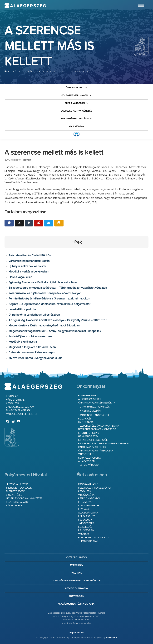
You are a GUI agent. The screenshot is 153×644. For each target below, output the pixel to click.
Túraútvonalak (88, 541)
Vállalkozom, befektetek (22, 414)
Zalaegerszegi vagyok (20, 407)
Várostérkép (86, 454)
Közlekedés (85, 527)
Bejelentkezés (77, 633)
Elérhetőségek (15, 491)
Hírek (32, 71)
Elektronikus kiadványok (94, 538)
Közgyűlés (85, 419)
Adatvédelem (76, 596)
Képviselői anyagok (77, 588)
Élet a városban (75, 103)
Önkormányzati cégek (92, 447)
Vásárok (84, 534)
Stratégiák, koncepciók (93, 440)
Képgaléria (13, 403)
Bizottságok (86, 422)
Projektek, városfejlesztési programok (104, 444)
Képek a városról (89, 499)
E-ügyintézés (14, 495)
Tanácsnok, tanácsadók (94, 415)
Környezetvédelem (90, 458)
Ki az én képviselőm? (91, 411)
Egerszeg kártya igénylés (76, 111)
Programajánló (88, 484)
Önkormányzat (75, 88)
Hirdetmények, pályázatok (77, 119)
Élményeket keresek (18, 411)
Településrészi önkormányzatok (99, 426)
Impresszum (76, 565)
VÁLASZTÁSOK (77, 126)
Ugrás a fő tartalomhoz (140, 1)
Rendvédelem (86, 531)
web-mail (76, 573)
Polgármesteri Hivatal (75, 95)
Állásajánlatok (88, 513)
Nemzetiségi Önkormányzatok (97, 429)
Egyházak (84, 509)
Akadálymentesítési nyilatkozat (77, 604)
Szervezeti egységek (19, 488)
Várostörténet (16, 400)
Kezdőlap (13, 71)
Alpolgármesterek (90, 399)
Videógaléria (86, 495)
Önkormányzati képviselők (95, 403)
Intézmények (86, 502)
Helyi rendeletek (88, 437)
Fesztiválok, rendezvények (95, 488)
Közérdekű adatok (18, 502)
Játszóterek (86, 523)
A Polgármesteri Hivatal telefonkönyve (77, 581)
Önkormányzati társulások (96, 451)
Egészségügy (86, 516)
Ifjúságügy (85, 520)
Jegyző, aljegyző (17, 484)
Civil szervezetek (89, 506)
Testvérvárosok (89, 465)
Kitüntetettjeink (89, 433)
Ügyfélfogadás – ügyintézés (24, 499)
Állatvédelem (87, 461)
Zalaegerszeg (25, 6)
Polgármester (87, 396)
